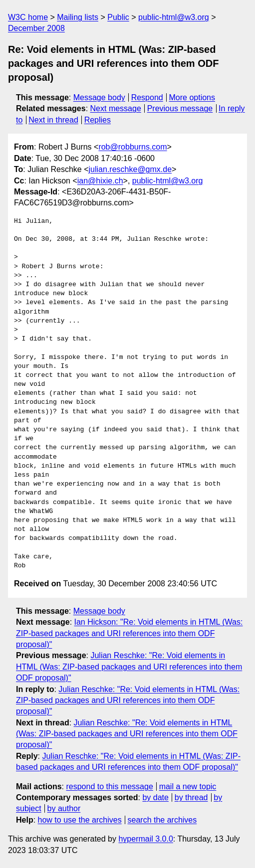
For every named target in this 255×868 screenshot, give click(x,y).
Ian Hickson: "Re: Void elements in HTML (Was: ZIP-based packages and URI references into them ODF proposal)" (129, 633)
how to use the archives (80, 820)
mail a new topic (188, 786)
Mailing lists (78, 17)
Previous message (180, 108)
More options (192, 97)
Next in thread (53, 120)
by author (64, 808)
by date (155, 797)
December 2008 (36, 28)
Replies (98, 120)
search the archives (162, 820)
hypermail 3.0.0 (145, 839)
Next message (116, 108)
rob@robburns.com (132, 147)
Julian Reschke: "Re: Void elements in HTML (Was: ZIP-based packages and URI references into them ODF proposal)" (129, 667)
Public (118, 17)
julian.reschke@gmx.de (130, 169)
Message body (99, 97)
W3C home (28, 17)
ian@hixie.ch (100, 181)
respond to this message (109, 786)
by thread (191, 797)
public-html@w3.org (174, 17)
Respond (147, 97)
